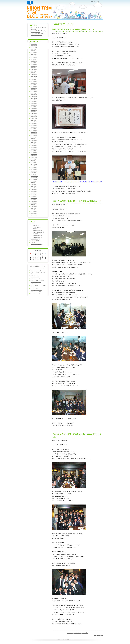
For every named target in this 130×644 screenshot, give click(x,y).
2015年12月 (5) (34, 134)
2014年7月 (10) (34, 163)
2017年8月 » (85, 633)
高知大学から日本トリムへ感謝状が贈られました (73, 30)
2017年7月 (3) (34, 103)
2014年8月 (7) (34, 161)
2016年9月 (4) (34, 120)
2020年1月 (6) (34, 54)
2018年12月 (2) (34, 75)
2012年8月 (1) (34, 201)
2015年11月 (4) (34, 135)
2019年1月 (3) (34, 73)
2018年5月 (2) (34, 86)
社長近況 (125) (36, 225)
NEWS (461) (33, 224)
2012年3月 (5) (34, 210)
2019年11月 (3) (34, 58)
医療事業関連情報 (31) (38, 236)
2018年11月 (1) (34, 76)
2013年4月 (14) (34, 188)
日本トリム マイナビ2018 (36, 293)
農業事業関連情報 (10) (38, 237)
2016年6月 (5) (34, 124)
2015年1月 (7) (34, 152)
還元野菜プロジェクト (77, 144)
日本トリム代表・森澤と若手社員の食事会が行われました (77, 201)
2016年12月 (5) (34, 115)
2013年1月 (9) (34, 193)
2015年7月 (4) (34, 142)
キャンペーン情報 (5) (35, 239)
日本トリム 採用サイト (35, 275)
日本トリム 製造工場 (35, 277)
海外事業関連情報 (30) (38, 234)
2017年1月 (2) (34, 113)
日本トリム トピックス (35, 279)
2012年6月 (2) (34, 205)
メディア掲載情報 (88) (38, 231)
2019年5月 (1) (34, 66)
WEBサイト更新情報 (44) (38, 232)
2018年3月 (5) (34, 90)
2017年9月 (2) (34, 100)
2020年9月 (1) (34, 49)
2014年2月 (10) (34, 171)
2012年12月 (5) (34, 195)
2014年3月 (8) (34, 169)
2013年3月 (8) (34, 190)
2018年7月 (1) (34, 83)
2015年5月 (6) (34, 146)
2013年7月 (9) (34, 183)
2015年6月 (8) (34, 144)
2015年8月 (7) (34, 141)
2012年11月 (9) (34, 196)
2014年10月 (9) (34, 157)
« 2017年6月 (70, 633)
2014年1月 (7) (34, 173)
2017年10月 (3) (34, 98)
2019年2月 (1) (34, 71)
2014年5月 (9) (34, 166)
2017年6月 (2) (34, 105)
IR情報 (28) (36, 229)
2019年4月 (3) (34, 68)
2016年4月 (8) (34, 127)
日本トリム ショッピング (36, 271)
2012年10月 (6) (34, 198)
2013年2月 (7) (34, 191)
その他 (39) (33, 242)
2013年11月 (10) (34, 176)
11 (43, 256)
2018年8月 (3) (34, 81)
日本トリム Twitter (34, 288)
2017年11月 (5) (34, 97)
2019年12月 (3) (34, 56)
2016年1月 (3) (34, 132)
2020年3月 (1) (34, 53)
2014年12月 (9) (34, 154)
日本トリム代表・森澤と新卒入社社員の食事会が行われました (68, 221)
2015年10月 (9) (34, 137)
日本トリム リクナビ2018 (36, 292)
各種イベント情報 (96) (35, 241)
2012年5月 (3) (34, 206)
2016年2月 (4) (34, 130)
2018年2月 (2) (34, 91)
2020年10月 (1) (34, 47)
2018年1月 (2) (34, 93)
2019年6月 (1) (34, 64)
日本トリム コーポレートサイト (37, 269)
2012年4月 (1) (34, 208)
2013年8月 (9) (34, 181)
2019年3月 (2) (34, 69)
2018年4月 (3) (34, 88)
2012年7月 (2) (34, 203)
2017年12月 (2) (34, 95)
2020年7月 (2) (34, 51)
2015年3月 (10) (34, 149)
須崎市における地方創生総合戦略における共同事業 (65, 140)
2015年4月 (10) (34, 147)
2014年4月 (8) (34, 168)
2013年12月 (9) (34, 174)
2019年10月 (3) (34, 59)
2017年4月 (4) (34, 108)
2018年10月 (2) (34, 78)
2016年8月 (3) (34, 122)
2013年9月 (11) (34, 179)
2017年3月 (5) (34, 110)
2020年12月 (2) (34, 44)
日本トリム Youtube (35, 284)
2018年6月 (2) (34, 85)
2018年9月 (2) (34, 80)
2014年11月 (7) (34, 156)
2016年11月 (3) (34, 117)
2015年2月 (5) (34, 151)
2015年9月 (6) (34, 139)
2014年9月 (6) (34, 159)
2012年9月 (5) (34, 200)
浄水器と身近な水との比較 (36, 290)
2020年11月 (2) (34, 46)
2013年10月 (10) (34, 178)
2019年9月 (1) (34, 61)
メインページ (78, 633)
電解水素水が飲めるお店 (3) (37, 244)
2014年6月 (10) (34, 164)
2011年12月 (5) (34, 215)
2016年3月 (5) (34, 129)
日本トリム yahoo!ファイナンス (37, 280)
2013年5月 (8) (34, 186)
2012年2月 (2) (34, 212)
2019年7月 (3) (34, 63)
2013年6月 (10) (34, 184)
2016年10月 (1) (34, 119)
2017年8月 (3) (34, 102)
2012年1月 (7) (34, 213)
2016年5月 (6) (34, 125)
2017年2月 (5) (34, 112)
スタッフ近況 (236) (37, 227)
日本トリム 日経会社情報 (36, 282)
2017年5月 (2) (34, 107)
